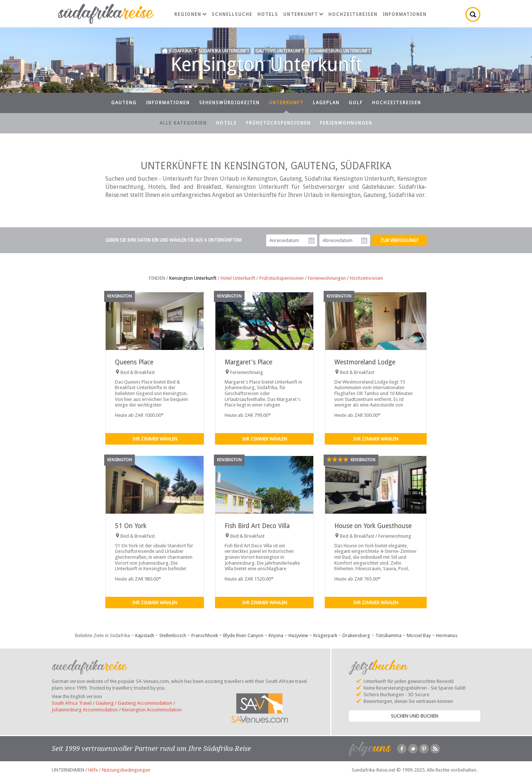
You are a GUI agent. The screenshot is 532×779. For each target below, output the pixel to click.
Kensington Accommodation (152, 710)
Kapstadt (145, 635)
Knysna (276, 635)
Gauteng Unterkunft (280, 51)
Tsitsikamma (388, 635)
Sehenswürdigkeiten (229, 103)
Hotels (268, 14)
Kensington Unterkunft (193, 278)
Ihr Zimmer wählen (155, 439)
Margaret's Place (248, 362)
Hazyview (298, 635)
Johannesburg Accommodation (85, 710)
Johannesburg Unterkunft (340, 51)
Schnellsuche (232, 14)
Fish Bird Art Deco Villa (257, 526)
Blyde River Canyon (243, 635)
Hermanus (447, 635)
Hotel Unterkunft (238, 278)
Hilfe (93, 770)
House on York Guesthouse (373, 526)
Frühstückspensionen (278, 123)
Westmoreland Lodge (365, 362)
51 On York (131, 526)
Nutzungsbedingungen (126, 770)
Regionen (190, 14)
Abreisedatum (364, 241)
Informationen (405, 14)
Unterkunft (303, 14)
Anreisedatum (311, 241)
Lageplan (326, 103)
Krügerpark (325, 635)
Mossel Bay (419, 635)
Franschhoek (205, 635)
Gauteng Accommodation (145, 703)
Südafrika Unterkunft (224, 51)
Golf (356, 103)
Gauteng (124, 103)
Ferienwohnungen (346, 123)
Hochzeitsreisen (353, 14)
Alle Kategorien (183, 123)
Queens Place (134, 362)
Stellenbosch (173, 635)
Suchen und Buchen (415, 716)
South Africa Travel (72, 703)
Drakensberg (356, 635)
